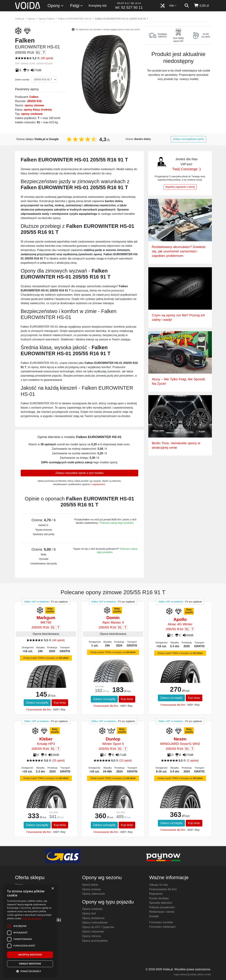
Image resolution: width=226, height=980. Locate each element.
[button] (30, 971)
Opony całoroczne (93, 894)
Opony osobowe (92, 909)
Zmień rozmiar (22, 80)
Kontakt (154, 916)
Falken (34, 97)
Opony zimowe (91, 889)
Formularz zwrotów (161, 922)
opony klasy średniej (38, 110)
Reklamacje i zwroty (162, 912)
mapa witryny (180, 974)
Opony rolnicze (92, 936)
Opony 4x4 (89, 913)
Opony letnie (90, 885)
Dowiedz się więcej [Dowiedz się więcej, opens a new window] (32, 918)
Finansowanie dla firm (39, 710)
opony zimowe (34, 105)
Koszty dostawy (159, 898)
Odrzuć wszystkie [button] (30, 964)
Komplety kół (98, 6)
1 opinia (193, 761)
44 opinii (58, 640)
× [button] (53, 889)
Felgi (77, 6)
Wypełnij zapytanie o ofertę (180, 187)
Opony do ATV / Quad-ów (98, 927)
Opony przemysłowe (95, 941)
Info (173, 6)
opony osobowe (32, 114)
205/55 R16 (34, 101)
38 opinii (47, 58)
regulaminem (99, 484)
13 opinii (126, 761)
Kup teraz (60, 703)
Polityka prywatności (162, 907)
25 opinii (58, 761)
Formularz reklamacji (162, 927)
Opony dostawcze (93, 918)
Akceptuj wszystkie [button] (30, 955)
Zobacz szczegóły (37, 703)
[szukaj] (187, 6)
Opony (56, 6)
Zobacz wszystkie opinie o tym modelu (80, 473)
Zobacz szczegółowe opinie (189, 139)
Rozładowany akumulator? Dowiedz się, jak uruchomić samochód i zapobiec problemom (179, 251)
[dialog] (30, 931)
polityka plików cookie (200, 974)
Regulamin (156, 894)
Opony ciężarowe (93, 932)
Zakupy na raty (159, 885)
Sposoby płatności (161, 903)
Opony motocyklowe (95, 923)
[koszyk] (201, 6)
